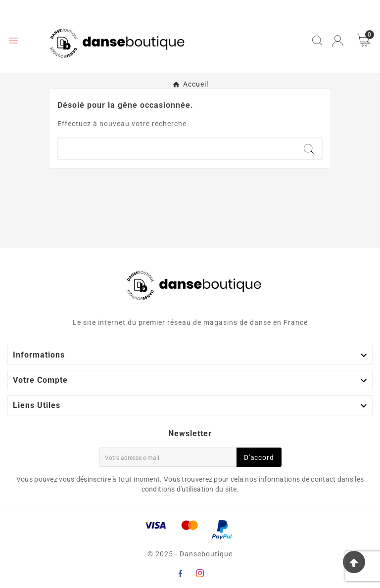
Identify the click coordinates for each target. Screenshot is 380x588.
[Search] (309, 149)
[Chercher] (177, 149)
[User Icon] (338, 41)
